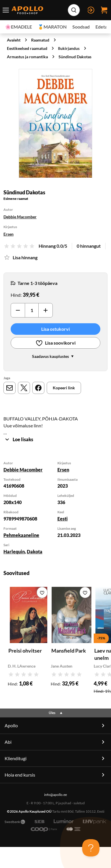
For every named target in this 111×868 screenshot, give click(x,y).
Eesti (63, 519)
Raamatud (40, 40)
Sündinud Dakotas (75, 57)
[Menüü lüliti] (6, 10)
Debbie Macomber (20, 217)
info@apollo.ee (55, 795)
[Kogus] (32, 310)
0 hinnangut (89, 246)
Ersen (9, 234)
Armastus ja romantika (27, 57)
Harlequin (14, 552)
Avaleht (14, 40)
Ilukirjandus (69, 48)
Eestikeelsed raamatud (27, 48)
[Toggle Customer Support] (91, 848)
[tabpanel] (55, 508)
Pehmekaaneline (21, 535)
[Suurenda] (55, 124)
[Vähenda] (18, 310)
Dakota (35, 552)
